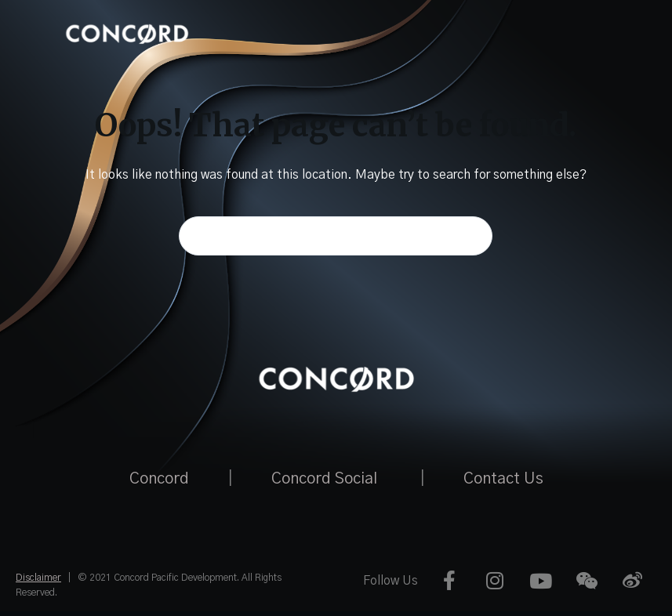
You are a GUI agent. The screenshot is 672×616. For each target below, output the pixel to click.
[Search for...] (336, 236)
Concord (159, 479)
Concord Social (324, 479)
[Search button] (473, 236)
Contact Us (503, 479)
